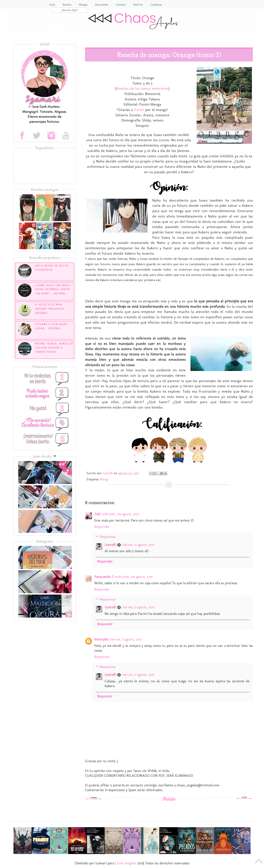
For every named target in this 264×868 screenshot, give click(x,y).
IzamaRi (110, 545)
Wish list (138, 5)
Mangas (83, 5)
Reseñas (67, 5)
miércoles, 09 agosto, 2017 (120, 514)
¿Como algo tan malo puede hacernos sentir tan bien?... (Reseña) (53, 289)
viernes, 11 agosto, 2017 (138, 545)
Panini (139, 110)
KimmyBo (101, 639)
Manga (104, 479)
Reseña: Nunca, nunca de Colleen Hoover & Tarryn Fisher (54, 348)
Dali (97, 514)
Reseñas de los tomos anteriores (142, 88)
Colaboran (156, 5)
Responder (102, 527)
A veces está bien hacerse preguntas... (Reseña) (51, 309)
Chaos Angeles (126, 863)
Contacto (121, 5)
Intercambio (102, 5)
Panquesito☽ (104, 577)
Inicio (52, 5)
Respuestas (108, 537)
